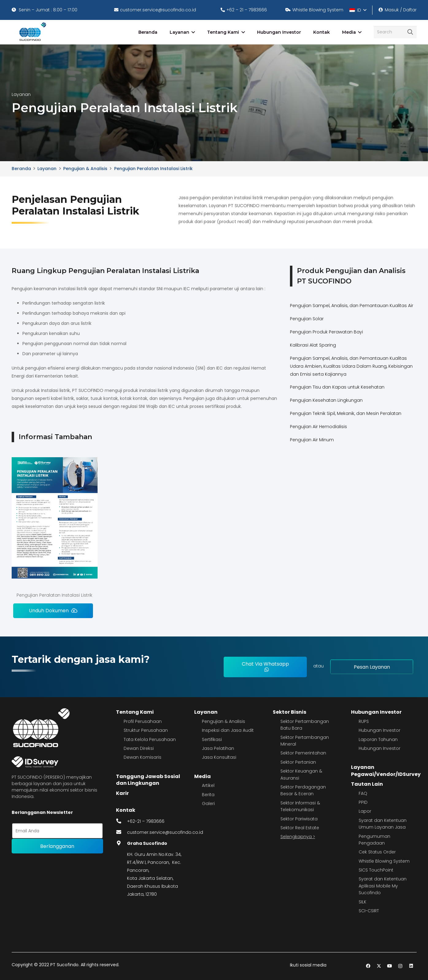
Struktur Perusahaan (146, 730)
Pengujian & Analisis (224, 721)
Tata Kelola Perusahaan (150, 739)
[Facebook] (368, 966)
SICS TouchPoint (376, 870)
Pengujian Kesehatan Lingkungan (326, 400)
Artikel (208, 785)
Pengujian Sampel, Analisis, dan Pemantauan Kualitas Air (352, 306)
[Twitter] (379, 966)
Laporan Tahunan (378, 739)
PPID (363, 802)
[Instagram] (400, 966)
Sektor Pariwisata (299, 819)
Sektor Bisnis (289, 712)
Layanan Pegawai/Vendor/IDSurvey (386, 771)
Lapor (365, 811)
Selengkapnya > (298, 837)
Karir (122, 793)
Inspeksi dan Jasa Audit (228, 730)
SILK (362, 902)
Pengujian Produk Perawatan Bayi (326, 332)
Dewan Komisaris (143, 757)
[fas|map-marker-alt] (121, 843)
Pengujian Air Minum (312, 440)
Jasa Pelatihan (218, 748)
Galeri (208, 803)
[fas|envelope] (121, 832)
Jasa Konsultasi (219, 757)
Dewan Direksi (139, 748)
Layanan (206, 712)
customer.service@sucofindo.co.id (165, 832)
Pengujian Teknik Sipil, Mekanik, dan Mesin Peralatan (346, 413)
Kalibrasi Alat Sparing (313, 345)
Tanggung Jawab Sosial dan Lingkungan (148, 780)
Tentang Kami (135, 712)
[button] (358, 10)
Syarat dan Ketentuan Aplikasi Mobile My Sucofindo (383, 886)
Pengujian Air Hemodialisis (318, 427)
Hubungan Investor (376, 712)
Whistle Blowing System (384, 861)
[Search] (395, 32)
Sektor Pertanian (298, 762)
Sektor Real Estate (300, 828)
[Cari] (410, 32)
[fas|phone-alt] (121, 821)
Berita (208, 795)
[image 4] (32, 32)
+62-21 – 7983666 (146, 821)
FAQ (363, 793)
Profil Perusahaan (143, 721)
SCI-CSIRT (369, 911)
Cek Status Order (377, 852)
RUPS (364, 721)
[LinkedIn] (411, 966)
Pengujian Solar (307, 319)
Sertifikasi (212, 739)
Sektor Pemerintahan (303, 753)
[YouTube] (389, 966)
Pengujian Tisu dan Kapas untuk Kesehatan (337, 387)
